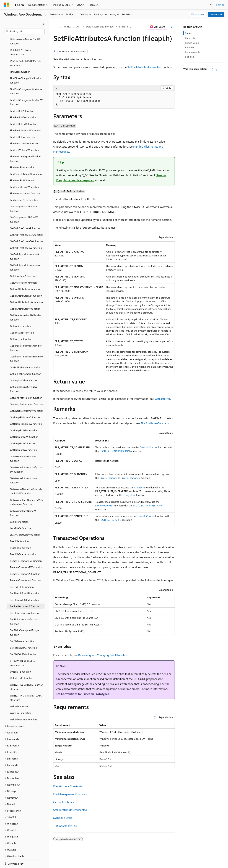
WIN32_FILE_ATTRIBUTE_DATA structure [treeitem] (26, 675)
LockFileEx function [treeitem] (20, 516)
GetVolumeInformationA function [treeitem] (23, 446)
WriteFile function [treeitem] (20, 694)
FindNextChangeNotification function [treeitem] (25, 146)
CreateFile (139, 487)
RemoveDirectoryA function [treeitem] (25, 562)
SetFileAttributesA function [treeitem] (25, 594)
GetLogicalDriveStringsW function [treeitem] (24, 377)
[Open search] (211, 5)
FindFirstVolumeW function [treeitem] (25, 138)
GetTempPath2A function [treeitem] (24, 418)
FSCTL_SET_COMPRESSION (115, 451)
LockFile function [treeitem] (19, 509)
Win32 (67, 27)
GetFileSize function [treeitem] (21, 314)
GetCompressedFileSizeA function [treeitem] (23, 196)
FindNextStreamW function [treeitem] (25, 175)
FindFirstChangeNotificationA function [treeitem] (26, 79)
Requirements (193, 52)
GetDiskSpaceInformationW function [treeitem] (25, 255)
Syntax (189, 33)
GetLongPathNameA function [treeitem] (26, 385)
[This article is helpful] (212, 69)
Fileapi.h (124, 27)
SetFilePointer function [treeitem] (22, 629)
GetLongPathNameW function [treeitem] (26, 392)
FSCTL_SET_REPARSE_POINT (148, 505)
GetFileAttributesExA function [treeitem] (26, 283)
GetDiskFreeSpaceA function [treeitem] (26, 216)
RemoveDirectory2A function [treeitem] (26, 548)
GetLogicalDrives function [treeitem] (24, 368)
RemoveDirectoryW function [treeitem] (25, 568)
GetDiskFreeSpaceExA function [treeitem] (27, 222)
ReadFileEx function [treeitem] (20, 535)
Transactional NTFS (65, 825)
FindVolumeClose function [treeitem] (24, 188)
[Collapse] (44, 24)
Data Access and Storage (100, 27)
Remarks (190, 47)
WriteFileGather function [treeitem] (23, 707)
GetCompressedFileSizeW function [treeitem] (24, 207)
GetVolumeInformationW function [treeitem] (24, 468)
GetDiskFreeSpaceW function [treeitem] (26, 235)
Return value (192, 43)
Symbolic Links (63, 818)
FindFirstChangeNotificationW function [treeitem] (26, 90)
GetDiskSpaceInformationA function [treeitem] (25, 244)
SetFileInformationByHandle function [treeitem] (25, 609)
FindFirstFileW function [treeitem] (22, 125)
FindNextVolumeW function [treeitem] (25, 181)
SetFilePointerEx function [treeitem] (23, 635)
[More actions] (172, 27)
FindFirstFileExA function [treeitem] (23, 105)
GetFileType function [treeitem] (21, 327)
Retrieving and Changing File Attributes (102, 655)
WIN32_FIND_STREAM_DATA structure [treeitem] (26, 685)
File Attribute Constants (155, 423)
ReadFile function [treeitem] (19, 529)
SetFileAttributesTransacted (144, 67)
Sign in (220, 5)
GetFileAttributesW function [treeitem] (25, 296)
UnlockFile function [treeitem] (20, 659)
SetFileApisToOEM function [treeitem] (25, 588)
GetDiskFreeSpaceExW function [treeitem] (27, 229)
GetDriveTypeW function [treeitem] (23, 270)
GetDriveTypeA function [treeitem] (23, 264)
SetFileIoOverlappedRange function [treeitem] (24, 620)
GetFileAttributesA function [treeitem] (25, 277)
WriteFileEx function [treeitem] (21, 701)
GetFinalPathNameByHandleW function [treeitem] (26, 346)
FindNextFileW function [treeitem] (23, 168)
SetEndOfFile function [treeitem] (22, 575)
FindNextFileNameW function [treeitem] (26, 162)
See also (190, 57)
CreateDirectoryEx (130, 478)
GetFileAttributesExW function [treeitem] (26, 290)
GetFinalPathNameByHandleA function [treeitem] (26, 335)
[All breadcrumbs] (56, 27)
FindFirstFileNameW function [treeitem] (26, 118)
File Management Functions (70, 794)
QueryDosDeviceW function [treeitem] (25, 522)
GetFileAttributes (64, 802)
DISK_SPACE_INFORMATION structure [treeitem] (26, 51)
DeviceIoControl (148, 447)
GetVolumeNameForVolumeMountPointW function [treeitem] (27, 479)
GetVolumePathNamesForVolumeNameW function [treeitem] (26, 490)
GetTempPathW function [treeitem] (23, 437)
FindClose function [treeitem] (20, 59)
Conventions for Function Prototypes (85, 694)
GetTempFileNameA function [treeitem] (26, 405)
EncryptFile (129, 495)
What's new (198, 14)
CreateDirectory (108, 478)
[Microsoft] (7, 5)
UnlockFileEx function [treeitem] (22, 666)
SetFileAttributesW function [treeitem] (25, 601)
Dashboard (216, 14)
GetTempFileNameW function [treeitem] (26, 411)
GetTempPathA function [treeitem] (23, 431)
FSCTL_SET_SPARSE (110, 520)
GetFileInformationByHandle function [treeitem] (25, 305)
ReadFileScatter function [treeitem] (23, 542)
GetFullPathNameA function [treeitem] (25, 355)
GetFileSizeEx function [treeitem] (22, 320)
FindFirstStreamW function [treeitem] (25, 131)
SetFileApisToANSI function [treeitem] (25, 581)
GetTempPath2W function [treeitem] (24, 424)
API (78, 27)
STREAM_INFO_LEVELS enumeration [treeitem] (23, 651)
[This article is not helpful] (216, 69)
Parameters (191, 38)
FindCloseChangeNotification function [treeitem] (26, 68)
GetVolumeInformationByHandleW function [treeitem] (27, 457)
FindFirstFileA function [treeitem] (22, 99)
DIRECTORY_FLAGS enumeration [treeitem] (20, 40)
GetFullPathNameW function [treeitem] (26, 361)
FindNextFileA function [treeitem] (22, 155)
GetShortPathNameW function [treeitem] (27, 398)
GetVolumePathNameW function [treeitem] (23, 501)
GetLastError (163, 399)
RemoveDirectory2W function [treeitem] (26, 555)
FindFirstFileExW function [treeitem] (24, 112)
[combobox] (24, 31)
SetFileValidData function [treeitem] (24, 642)
